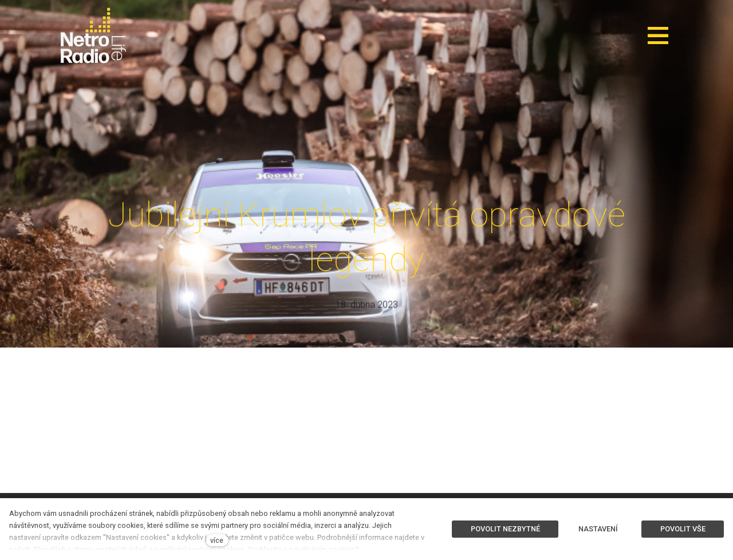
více (217, 540)
